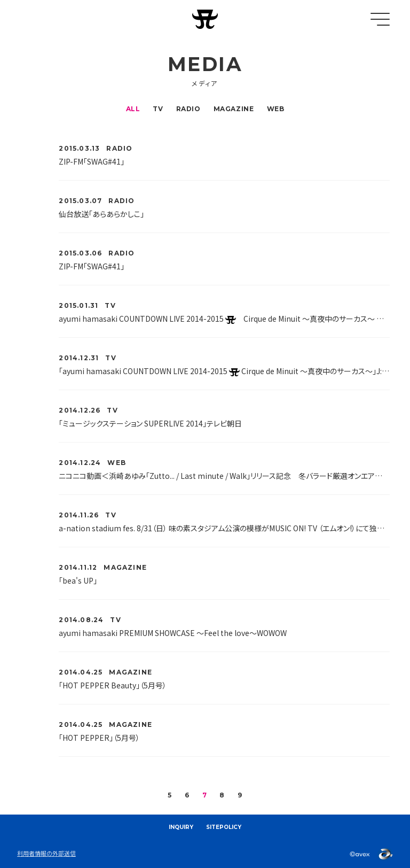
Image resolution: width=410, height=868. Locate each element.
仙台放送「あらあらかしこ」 (101, 214)
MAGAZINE (234, 109)
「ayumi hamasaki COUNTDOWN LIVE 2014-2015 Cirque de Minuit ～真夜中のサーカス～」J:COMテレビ (224, 371)
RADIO (188, 109)
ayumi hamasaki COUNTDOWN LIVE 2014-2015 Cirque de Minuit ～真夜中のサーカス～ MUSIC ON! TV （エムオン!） (224, 319)
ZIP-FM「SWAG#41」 (92, 161)
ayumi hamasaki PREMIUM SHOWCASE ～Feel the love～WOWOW (173, 633)
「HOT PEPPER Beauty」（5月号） (113, 685)
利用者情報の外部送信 (46, 853)
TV (158, 109)
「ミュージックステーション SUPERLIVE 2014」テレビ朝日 (150, 423)
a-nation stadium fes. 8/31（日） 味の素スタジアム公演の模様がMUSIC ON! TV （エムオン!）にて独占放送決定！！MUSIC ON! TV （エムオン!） (224, 528)
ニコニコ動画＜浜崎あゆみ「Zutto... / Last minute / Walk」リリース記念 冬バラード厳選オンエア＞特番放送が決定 (224, 476)
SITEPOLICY (224, 827)
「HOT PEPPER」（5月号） (99, 738)
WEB (276, 109)
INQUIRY (181, 827)
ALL (133, 109)
